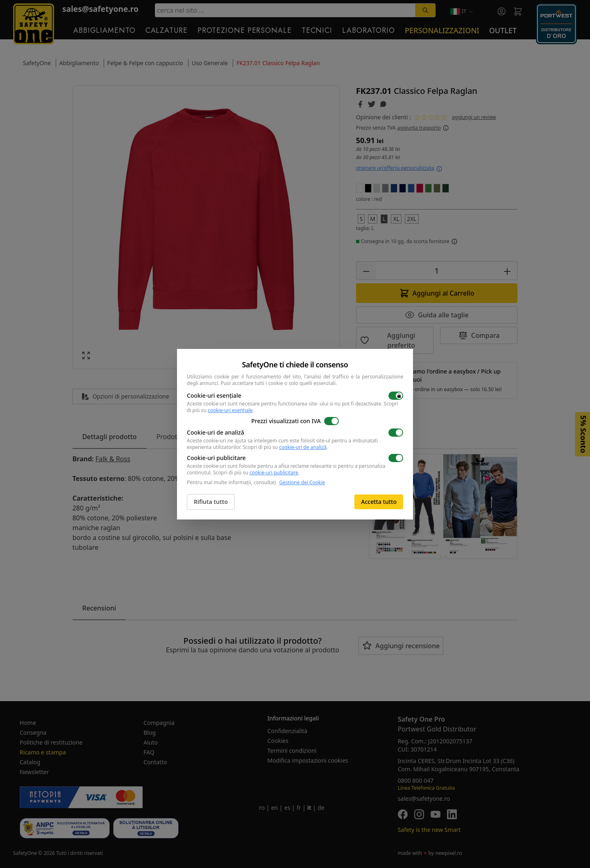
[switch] (396, 396)
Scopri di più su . (285, 447)
